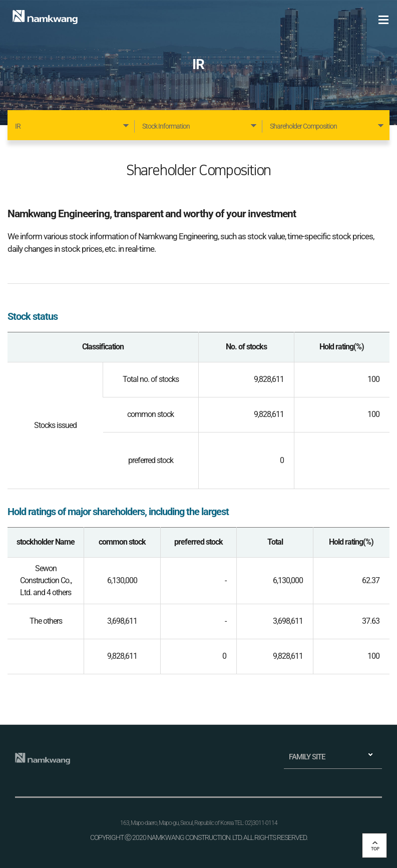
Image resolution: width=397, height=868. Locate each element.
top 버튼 (374, 845)
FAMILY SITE (307, 757)
